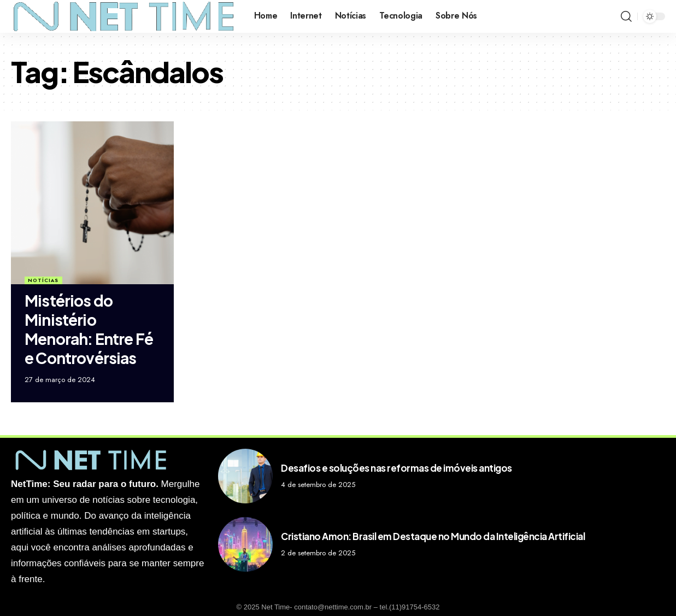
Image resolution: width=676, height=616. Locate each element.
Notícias (43, 280)
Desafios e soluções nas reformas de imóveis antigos (396, 468)
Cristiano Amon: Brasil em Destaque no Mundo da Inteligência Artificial (433, 536)
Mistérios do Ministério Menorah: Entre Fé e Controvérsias (89, 329)
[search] (626, 16)
